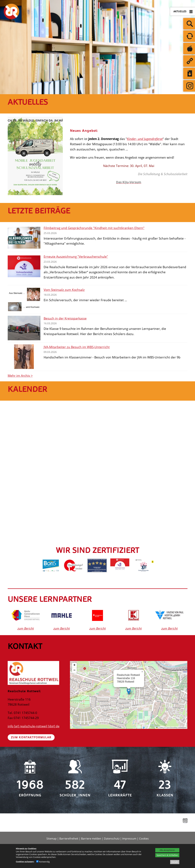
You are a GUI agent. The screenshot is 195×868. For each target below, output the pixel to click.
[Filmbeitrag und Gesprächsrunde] (24, 238)
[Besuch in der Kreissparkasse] (24, 328)
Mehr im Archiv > (20, 376)
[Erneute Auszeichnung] (24, 266)
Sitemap (51, 839)
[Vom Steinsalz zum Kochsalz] (24, 299)
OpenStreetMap (172, 728)
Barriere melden (91, 839)
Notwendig (43, 862)
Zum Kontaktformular (31, 737)
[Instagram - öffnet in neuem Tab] (185, 822)
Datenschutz (112, 839)
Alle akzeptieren (167, 850)
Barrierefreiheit (69, 839)
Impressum (129, 839)
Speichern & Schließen (167, 855)
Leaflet (159, 728)
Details (175, 862)
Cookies (144, 839)
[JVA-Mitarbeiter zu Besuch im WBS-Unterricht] (24, 357)
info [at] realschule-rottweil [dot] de (34, 726)
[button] (129, 691)
